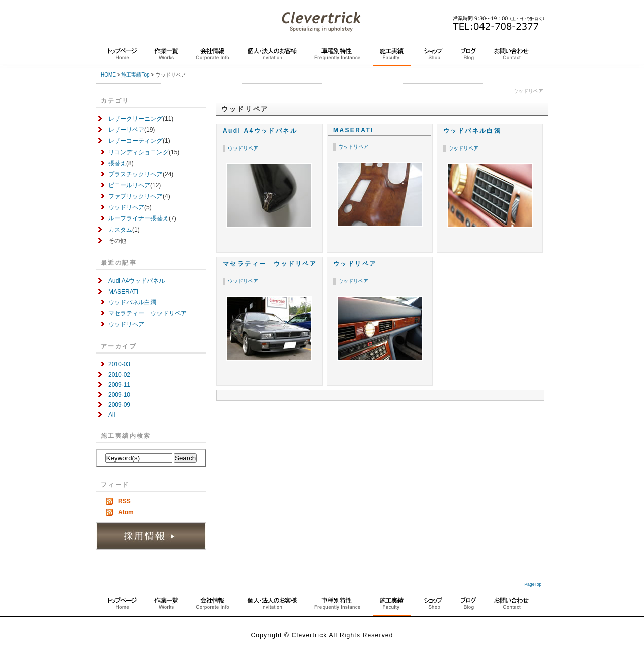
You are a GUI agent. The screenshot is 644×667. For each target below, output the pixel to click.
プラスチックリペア (135, 174)
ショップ (433, 57)
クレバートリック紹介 (213, 606)
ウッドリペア (243, 148)
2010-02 (119, 375)
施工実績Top (135, 75)
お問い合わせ (511, 57)
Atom (126, 512)
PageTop (533, 584)
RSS (125, 501)
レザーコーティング (135, 141)
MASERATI (353, 130)
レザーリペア (126, 130)
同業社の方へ (433, 606)
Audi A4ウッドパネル (260, 131)
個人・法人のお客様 (272, 57)
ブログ (469, 57)
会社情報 (213, 57)
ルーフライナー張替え (138, 218)
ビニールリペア (129, 185)
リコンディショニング (138, 152)
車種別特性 (338, 57)
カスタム (120, 230)
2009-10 (119, 395)
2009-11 (119, 385)
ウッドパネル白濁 (472, 131)
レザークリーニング (135, 119)
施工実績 (392, 57)
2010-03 (119, 364)
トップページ (122, 57)
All (111, 415)
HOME (108, 75)
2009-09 (119, 405)
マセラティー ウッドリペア (270, 264)
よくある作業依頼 (338, 606)
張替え (117, 163)
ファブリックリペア (135, 196)
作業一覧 (166, 57)
